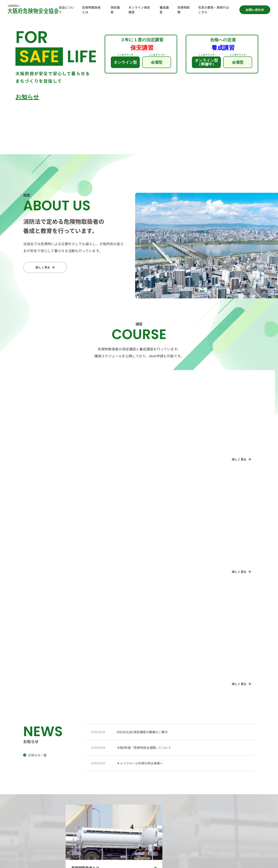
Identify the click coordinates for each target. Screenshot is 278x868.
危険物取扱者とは (162, 808)
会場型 (157, 62)
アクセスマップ (36, 822)
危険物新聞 (231, 808)
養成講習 (198, 808)
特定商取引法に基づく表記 (71, 862)
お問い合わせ (255, 10)
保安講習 (198, 799)
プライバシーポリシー (36, 862)
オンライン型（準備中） (206, 62)
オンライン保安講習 (237, 799)
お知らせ (27, 97)
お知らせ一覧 (37, 650)
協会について (159, 799)
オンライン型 (125, 62)
